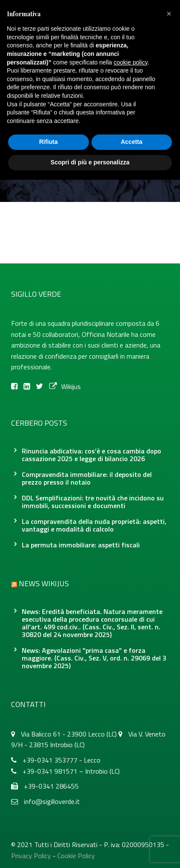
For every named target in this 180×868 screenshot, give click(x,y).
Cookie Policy (76, 856)
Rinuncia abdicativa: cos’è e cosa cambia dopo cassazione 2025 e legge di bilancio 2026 (91, 455)
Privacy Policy (31, 856)
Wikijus (65, 386)
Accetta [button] (131, 142)
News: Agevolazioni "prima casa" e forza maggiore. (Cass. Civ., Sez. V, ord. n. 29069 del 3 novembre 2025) (94, 658)
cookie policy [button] (131, 62)
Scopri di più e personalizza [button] (90, 162)
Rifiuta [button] (48, 142)
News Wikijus (44, 583)
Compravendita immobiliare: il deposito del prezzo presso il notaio (87, 478)
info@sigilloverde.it (52, 801)
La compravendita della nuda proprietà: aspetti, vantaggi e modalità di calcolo (94, 525)
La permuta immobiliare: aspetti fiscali (81, 545)
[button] (169, 14)
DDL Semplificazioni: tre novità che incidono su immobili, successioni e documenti (93, 502)
